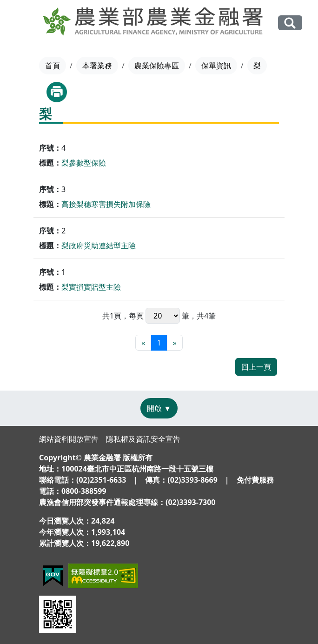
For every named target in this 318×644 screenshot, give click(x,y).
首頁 (53, 66)
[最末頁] (175, 343)
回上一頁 (256, 367)
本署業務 (97, 66)
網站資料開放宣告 (69, 439)
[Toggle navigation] (21, 23)
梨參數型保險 (84, 163)
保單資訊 (216, 66)
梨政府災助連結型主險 (99, 246)
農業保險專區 (157, 66)
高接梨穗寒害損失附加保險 (106, 204)
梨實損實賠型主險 (91, 287)
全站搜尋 (290, 23)
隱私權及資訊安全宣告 (143, 439)
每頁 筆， (163, 316)
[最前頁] (143, 343)
